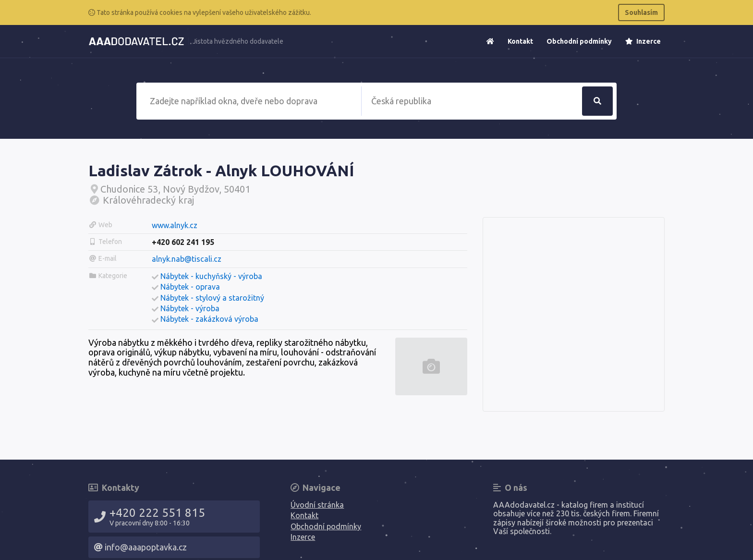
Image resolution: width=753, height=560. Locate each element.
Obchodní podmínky (579, 41)
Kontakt (520, 41)
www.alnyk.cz (175, 225)
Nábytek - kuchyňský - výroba (211, 276)
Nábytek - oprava (190, 287)
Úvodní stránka (317, 505)
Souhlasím (641, 12)
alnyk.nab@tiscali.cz (187, 259)
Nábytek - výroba (190, 308)
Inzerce (643, 41)
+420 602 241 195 (183, 242)
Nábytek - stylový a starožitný (212, 298)
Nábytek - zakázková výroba (209, 319)
